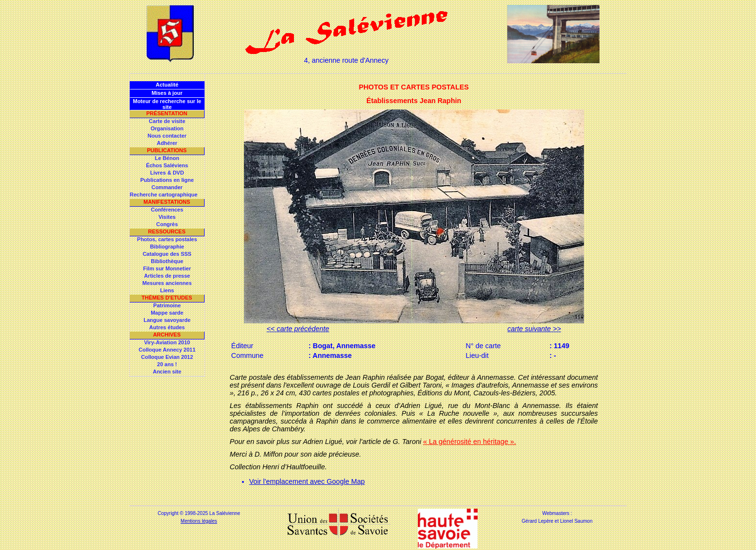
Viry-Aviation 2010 (167, 342)
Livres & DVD (167, 173)
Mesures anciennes (167, 283)
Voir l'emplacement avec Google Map (307, 481)
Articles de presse (167, 276)
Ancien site (167, 372)
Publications (167, 150)
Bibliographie (167, 247)
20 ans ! (167, 364)
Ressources (167, 231)
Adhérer (167, 143)
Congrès (167, 224)
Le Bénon (167, 158)
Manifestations (167, 202)
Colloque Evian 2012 (167, 357)
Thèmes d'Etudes (167, 298)
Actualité (167, 85)
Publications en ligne (167, 180)
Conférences (167, 210)
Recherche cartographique (163, 195)
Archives (167, 335)
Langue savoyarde (167, 320)
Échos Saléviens (167, 165)
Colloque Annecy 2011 (167, 350)
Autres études (167, 327)
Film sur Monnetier (167, 268)
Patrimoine (167, 305)
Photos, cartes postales (167, 239)
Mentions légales (199, 521)
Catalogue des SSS (167, 254)
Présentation (167, 113)
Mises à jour (167, 93)
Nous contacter (167, 136)
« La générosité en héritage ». (470, 442)
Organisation (167, 128)
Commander (167, 187)
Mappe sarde (167, 313)
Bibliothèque (167, 261)
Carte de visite (167, 121)
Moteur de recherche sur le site (167, 104)
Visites (167, 217)
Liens (167, 290)
